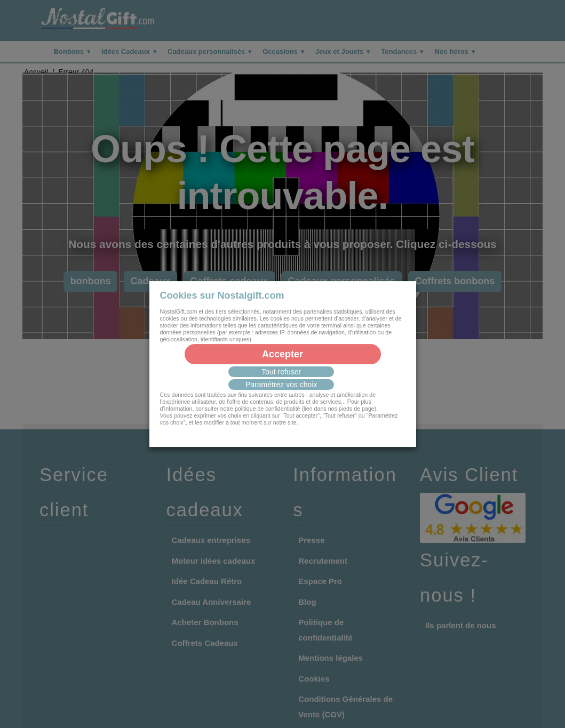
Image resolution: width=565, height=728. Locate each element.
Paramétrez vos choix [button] (281, 385)
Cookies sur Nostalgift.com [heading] (222, 295)
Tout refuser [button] (281, 372)
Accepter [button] (283, 354)
